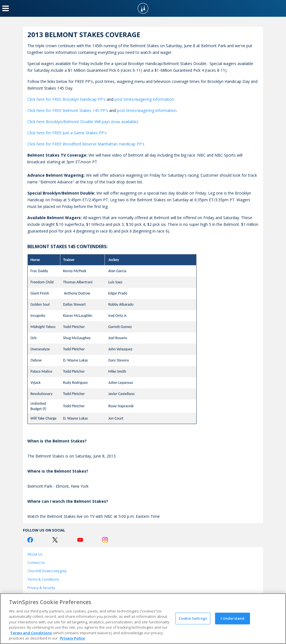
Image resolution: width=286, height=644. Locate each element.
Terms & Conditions (43, 579)
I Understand (233, 618)
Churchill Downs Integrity (47, 571)
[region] (143, 619)
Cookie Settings (193, 618)
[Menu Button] (6, 8)
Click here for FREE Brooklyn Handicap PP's (66, 99)
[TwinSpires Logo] (143, 8)
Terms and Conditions (31, 633)
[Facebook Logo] (30, 540)
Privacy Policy (72, 638)
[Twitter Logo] (55, 540)
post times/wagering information (144, 99)
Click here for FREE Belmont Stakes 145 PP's (68, 110)
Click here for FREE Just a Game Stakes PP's (67, 133)
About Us (35, 554)
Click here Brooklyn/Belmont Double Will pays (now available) (83, 122)
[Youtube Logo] (80, 540)
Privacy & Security (41, 588)
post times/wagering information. (147, 110)
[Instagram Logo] (105, 540)
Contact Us (36, 563)
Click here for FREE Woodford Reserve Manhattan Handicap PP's (86, 144)
